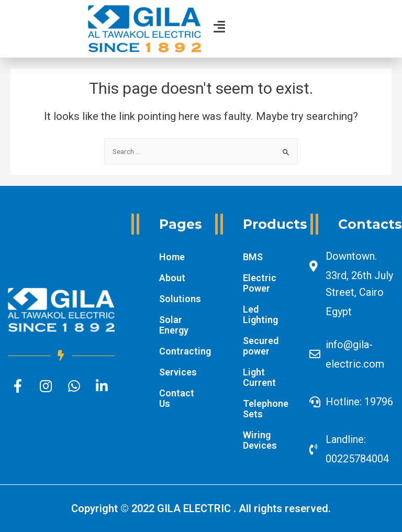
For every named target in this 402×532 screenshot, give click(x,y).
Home (172, 257)
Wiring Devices (260, 440)
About (172, 278)
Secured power (261, 346)
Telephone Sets (266, 409)
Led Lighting (260, 314)
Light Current (259, 377)
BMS (253, 257)
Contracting (179, 351)
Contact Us (177, 398)
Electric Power (260, 283)
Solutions (179, 299)
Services (178, 372)
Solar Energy (174, 325)
